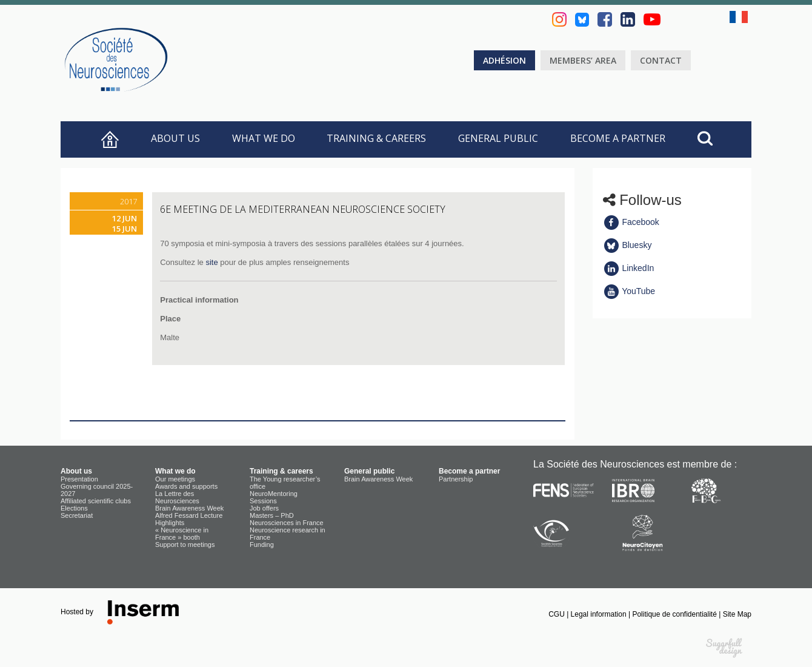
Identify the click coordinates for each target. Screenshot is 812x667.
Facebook (631, 222)
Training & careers (376, 138)
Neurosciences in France (287, 523)
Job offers (264, 508)
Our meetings (175, 479)
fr (740, 17)
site (211, 262)
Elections (74, 508)
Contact (661, 60)
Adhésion (504, 60)
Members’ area (583, 60)
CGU (557, 614)
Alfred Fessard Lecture (189, 515)
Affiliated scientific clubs (96, 501)
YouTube (629, 291)
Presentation (79, 479)
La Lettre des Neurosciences (177, 497)
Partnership (456, 479)
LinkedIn (629, 268)
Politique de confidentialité (675, 614)
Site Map (737, 614)
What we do (264, 138)
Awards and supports (186, 486)
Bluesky (627, 245)
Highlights (170, 523)
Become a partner (618, 138)
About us (175, 138)
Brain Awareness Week (189, 508)
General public (498, 138)
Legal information (600, 614)
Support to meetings (185, 545)
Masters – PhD (272, 515)
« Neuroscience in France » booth (182, 534)
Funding (262, 545)
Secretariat (77, 515)
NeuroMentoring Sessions (274, 497)
